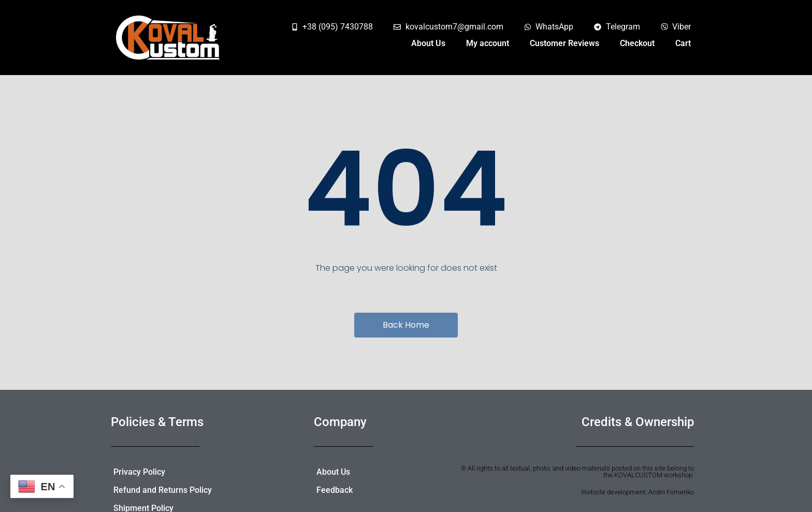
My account (488, 43)
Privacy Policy (139, 472)
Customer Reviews (564, 43)
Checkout (637, 43)
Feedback (335, 490)
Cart (683, 43)
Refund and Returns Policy (163, 490)
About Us (428, 43)
